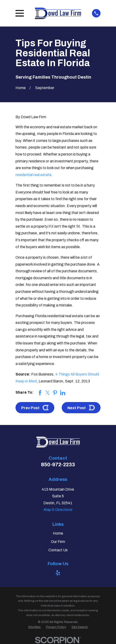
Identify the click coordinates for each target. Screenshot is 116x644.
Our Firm (58, 542)
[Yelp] (58, 573)
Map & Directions (58, 510)
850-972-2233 (58, 464)
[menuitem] (34, 627)
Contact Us (58, 550)
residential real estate (33, 175)
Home (58, 533)
